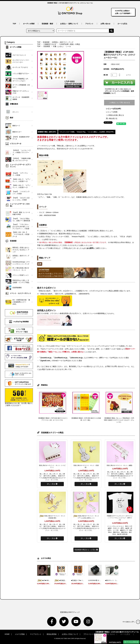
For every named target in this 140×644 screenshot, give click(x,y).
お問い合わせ (105, 24)
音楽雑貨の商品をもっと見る (86, 550)
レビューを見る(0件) (113, 109)
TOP (14, 24)
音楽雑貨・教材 (47, 24)
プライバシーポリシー (92, 634)
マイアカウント (36, 634)
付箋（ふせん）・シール (62, 46)
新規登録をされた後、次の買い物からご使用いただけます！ (19, 397)
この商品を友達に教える (115, 115)
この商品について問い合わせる (119, 103)
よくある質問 (88, 248)
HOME (7, 634)
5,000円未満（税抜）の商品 (70, 44)
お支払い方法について (70, 634)
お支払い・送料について (69, 24)
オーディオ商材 (29, 24)
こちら (47, 366)
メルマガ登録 (20, 634)
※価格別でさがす (50, 44)
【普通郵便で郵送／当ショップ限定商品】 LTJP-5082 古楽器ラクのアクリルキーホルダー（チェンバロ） (119, 420)
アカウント (89, 24)
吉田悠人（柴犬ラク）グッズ (63, 42)
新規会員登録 (52, 634)
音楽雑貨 (46, 42)
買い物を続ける (112, 118)
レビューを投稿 (112, 112)
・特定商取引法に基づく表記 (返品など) (117, 89)
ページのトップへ (131, 622)
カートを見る (122, 24)
